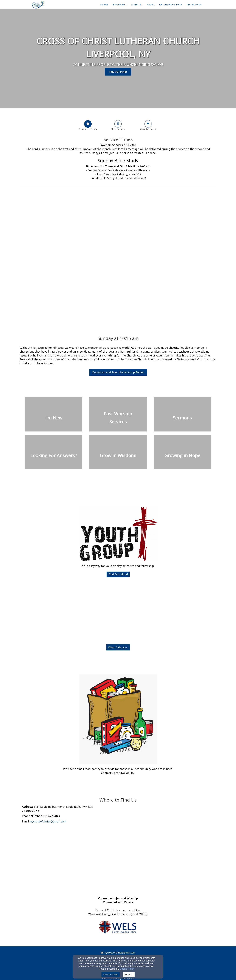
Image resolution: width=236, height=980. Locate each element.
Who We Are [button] (120, 5)
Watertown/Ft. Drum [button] (171, 5)
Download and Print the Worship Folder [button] (118, 372)
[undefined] (54, 416)
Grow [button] (151, 5)
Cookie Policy (127, 969)
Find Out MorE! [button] (118, 72)
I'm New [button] (104, 5)
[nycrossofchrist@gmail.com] (48, 822)
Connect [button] (137, 5)
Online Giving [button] (194, 5)
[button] (118, 574)
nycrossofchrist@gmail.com (120, 953)
